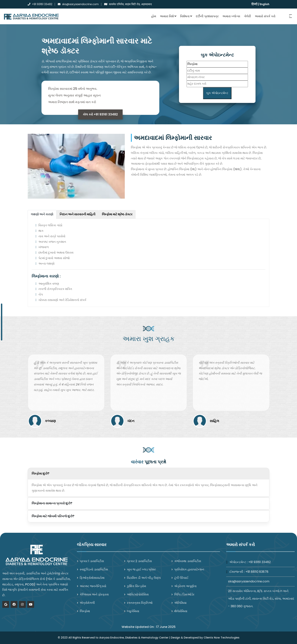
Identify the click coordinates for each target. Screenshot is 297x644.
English (265, 4)
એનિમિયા (180, 603)
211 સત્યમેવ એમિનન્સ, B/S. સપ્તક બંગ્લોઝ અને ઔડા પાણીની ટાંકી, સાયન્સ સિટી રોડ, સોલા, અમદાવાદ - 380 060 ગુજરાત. (261, 599)
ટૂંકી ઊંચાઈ (181, 578)
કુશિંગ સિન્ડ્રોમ (136, 586)
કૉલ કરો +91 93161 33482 (100, 114)
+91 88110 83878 (257, 572)
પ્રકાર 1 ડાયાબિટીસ (92, 561)
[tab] (42, 214)
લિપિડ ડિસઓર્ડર (184, 594)
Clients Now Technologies (222, 638)
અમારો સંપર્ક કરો (265, 16)
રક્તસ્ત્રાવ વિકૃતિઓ (140, 603)
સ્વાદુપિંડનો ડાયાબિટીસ (94, 569)
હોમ (154, 16)
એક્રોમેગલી (87, 603)
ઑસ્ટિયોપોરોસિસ (138, 594)
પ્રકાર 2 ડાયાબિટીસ (139, 561)
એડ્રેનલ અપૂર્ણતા (185, 586)
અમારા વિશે (168, 16)
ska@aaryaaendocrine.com (249, 581)
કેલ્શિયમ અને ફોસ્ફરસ (94, 594)
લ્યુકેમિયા (133, 611)
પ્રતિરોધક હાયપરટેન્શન (189, 569)
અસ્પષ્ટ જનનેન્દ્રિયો (93, 586)
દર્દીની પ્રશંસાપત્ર (207, 16)
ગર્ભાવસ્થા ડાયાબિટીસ (188, 561)
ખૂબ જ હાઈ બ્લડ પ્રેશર (141, 569)
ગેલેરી (247, 16)
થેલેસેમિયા (181, 611)
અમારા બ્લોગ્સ (231, 16)
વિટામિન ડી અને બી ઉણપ (144, 578)
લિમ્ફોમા (85, 611)
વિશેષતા (186, 16)
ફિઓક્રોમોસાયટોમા (92, 578)
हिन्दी (254, 4)
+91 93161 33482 (259, 562)
